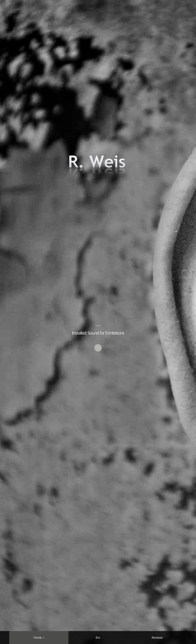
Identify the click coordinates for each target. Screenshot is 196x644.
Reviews (157, 638)
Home (38, 638)
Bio (98, 638)
